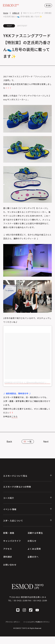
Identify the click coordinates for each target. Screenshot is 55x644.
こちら (15, 416)
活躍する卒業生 (35, 533)
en (48, 5)
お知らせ (16, 13)
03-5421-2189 (40, 600)
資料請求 (8, 557)
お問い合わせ (10, 565)
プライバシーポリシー (13, 622)
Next (46, 442)
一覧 (28, 441)
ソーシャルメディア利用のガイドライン (36, 622)
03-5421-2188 (21, 600)
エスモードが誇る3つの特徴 (17, 487)
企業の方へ (33, 557)
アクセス (8, 549)
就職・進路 (9, 533)
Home (6, 13)
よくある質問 (34, 549)
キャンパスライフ (12, 541)
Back (9, 442)
